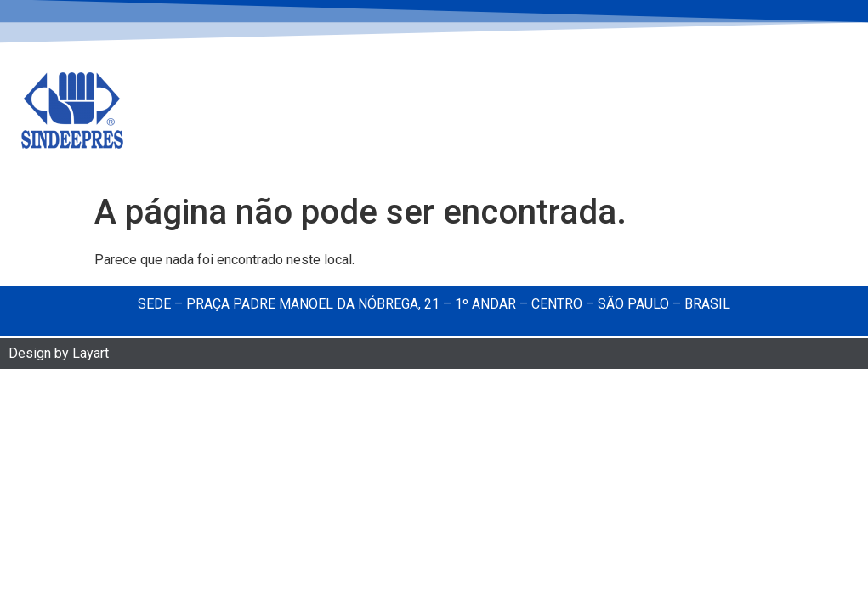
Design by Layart (59, 355)
